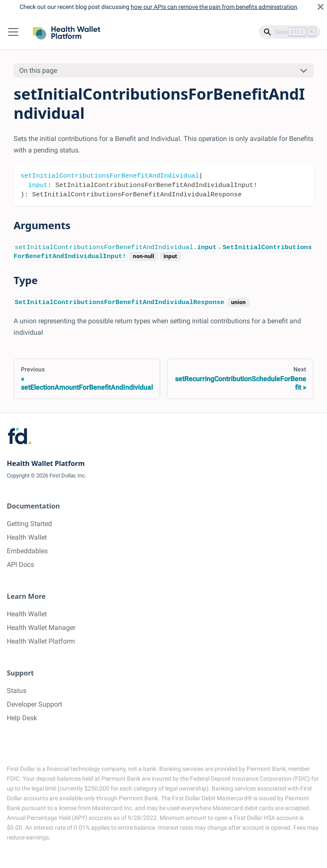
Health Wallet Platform (41, 641)
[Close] (321, 7)
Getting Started (29, 524)
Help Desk (22, 718)
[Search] (290, 32)
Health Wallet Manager (41, 628)
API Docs (20, 565)
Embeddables (27, 551)
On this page (38, 70)
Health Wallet (27, 537)
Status (17, 691)
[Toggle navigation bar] (13, 32)
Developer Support (34, 704)
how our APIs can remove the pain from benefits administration (214, 7)
